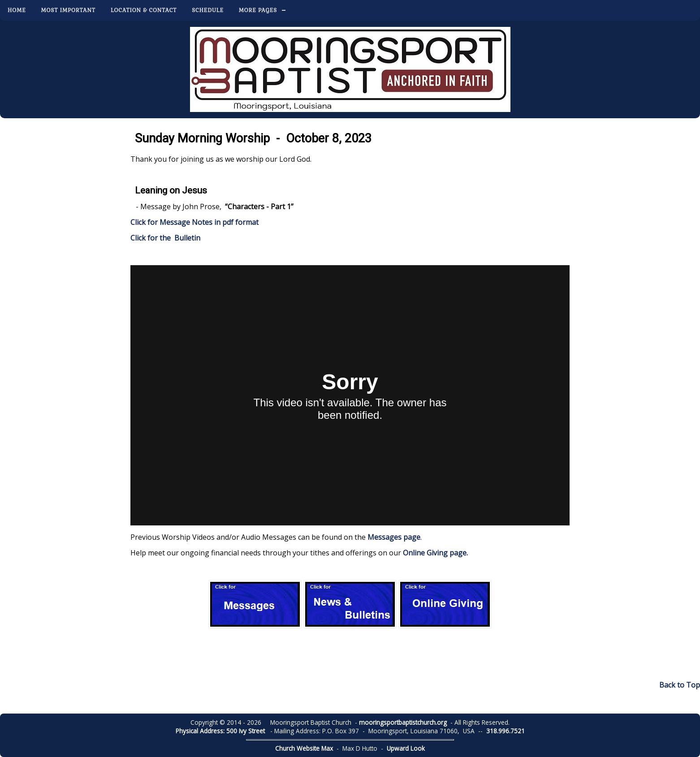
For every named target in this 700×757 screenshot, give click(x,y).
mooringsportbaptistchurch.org (403, 722)
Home (17, 10)
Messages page (394, 537)
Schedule (208, 10)
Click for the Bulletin (166, 238)
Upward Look (406, 748)
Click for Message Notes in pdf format (194, 222)
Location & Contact (144, 10)
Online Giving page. (435, 553)
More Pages (258, 10)
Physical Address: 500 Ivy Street (220, 731)
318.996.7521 (506, 731)
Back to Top (680, 685)
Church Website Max (304, 748)
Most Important (68, 10)
